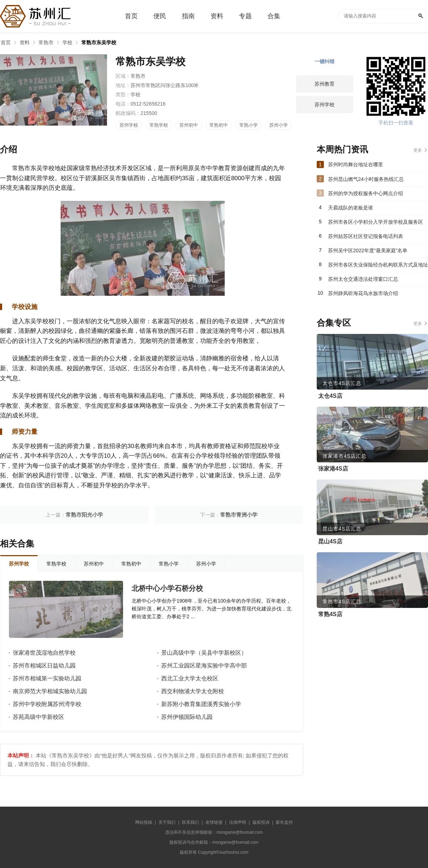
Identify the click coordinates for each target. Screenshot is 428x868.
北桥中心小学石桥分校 (167, 588)
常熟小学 (249, 125)
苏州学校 (129, 125)
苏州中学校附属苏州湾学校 (47, 704)
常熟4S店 (330, 614)
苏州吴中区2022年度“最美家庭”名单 (368, 250)
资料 (25, 42)
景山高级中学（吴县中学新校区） (204, 653)
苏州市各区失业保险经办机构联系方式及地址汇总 (378, 267)
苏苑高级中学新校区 (39, 717)
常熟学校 (159, 125)
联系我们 (190, 822)
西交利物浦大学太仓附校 (193, 691)
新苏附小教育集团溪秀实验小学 (201, 704)
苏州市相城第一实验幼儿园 (47, 678)
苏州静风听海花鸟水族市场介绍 (363, 293)
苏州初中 (189, 125)
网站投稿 (144, 822)
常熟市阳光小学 (84, 515)
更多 (418, 150)
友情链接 (214, 822)
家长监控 (284, 822)
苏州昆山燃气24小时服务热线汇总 (366, 179)
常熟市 (46, 42)
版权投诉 (261, 822)
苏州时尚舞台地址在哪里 (356, 164)
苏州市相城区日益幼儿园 (44, 666)
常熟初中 (219, 125)
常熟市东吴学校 (99, 42)
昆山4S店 (330, 541)
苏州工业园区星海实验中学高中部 (204, 666)
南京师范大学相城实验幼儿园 (50, 691)
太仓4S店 (330, 396)
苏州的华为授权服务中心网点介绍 (366, 193)
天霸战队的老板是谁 (351, 208)
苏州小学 (279, 125)
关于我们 (167, 822)
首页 (6, 42)
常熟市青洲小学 (239, 515)
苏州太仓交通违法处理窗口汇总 (363, 279)
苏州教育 (325, 84)
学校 (67, 42)
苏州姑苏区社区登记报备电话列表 (366, 236)
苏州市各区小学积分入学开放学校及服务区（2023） (376, 224)
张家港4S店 (333, 469)
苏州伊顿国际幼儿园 (187, 717)
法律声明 (238, 822)
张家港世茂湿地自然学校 (44, 653)
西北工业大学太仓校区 (190, 678)
